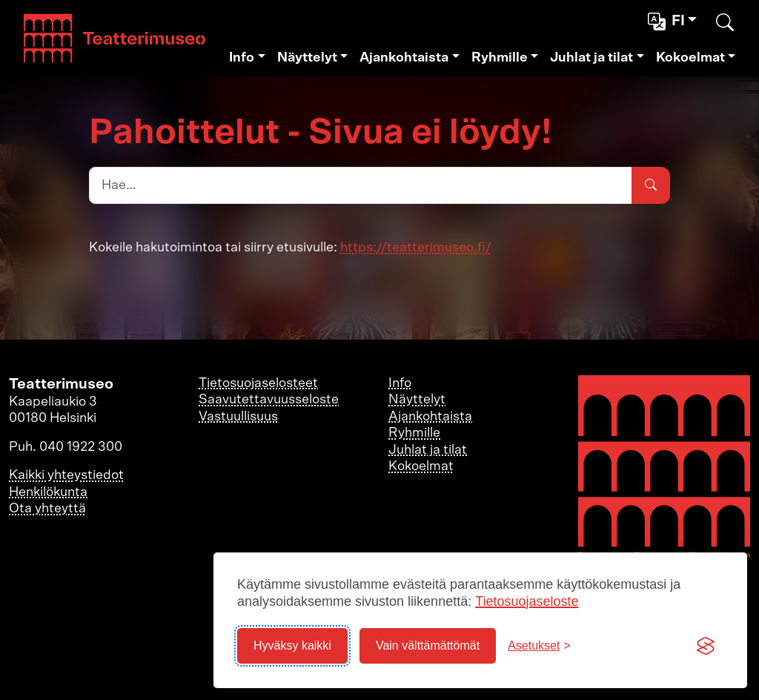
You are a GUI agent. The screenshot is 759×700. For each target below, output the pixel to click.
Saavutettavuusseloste (269, 400)
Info (242, 58)
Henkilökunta (48, 492)
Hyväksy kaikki (292, 645)
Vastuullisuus (238, 417)
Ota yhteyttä (47, 509)
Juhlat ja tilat (591, 58)
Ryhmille (500, 58)
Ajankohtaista (404, 58)
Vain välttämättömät (428, 645)
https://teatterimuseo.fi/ (416, 248)
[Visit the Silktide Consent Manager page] (706, 646)
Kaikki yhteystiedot (66, 475)
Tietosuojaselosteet (258, 383)
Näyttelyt (307, 58)
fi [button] (668, 22)
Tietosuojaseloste (527, 601)
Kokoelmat (690, 58)
